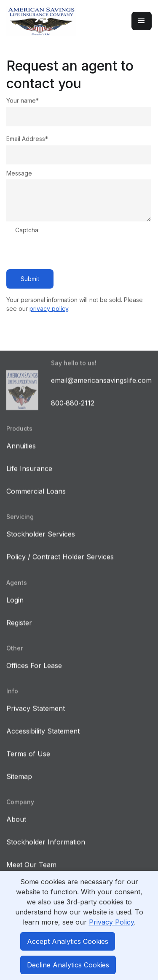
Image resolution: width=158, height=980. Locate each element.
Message (19, 173)
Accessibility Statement (43, 738)
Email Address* (27, 139)
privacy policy (49, 309)
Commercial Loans (36, 499)
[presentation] (79, 253)
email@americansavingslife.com (101, 388)
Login (15, 607)
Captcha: (27, 230)
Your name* (23, 101)
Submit (30, 279)
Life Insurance (29, 476)
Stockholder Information (46, 849)
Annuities (21, 453)
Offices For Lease (34, 673)
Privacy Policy (111, 922)
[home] (65, 21)
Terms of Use (28, 761)
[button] (142, 21)
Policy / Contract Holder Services (60, 564)
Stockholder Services (41, 541)
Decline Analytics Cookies (68, 965)
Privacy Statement (36, 716)
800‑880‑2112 (73, 410)
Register (19, 630)
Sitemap (19, 784)
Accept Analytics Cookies (68, 941)
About (16, 827)
